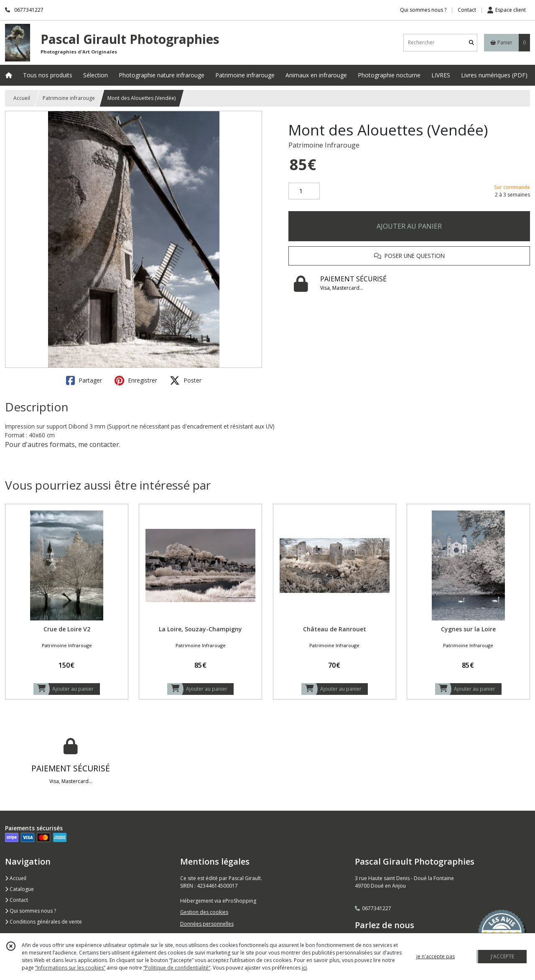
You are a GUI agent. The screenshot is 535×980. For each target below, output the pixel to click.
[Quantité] (304, 191)
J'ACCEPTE (502, 956)
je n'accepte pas (436, 956)
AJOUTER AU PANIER (409, 226)
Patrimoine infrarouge (69, 98)
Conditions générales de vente (43, 922)
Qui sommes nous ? (31, 911)
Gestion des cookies (204, 912)
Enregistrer (136, 380)
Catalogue (19, 889)
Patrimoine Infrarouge (324, 145)
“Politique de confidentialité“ (177, 968)
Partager (84, 380)
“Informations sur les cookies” (70, 968)
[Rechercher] (471, 42)
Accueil (22, 98)
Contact (467, 10)
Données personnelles (207, 924)
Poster (186, 380)
